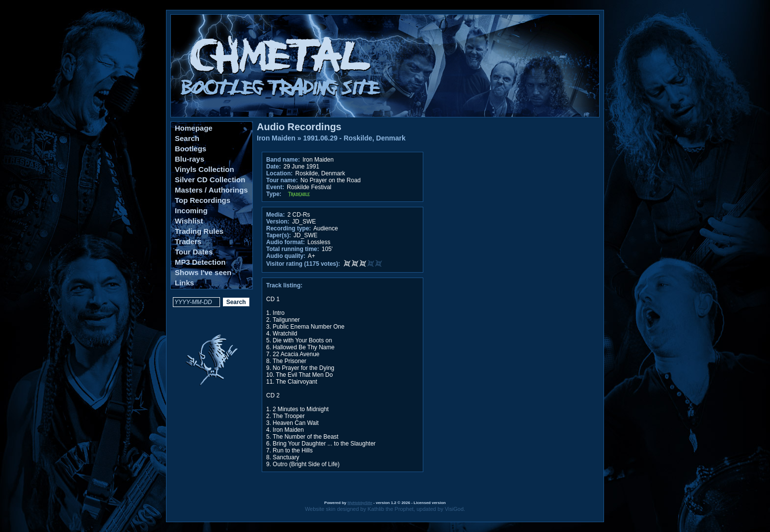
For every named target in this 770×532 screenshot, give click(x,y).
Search (187, 138)
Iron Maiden (276, 138)
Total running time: (293, 249)
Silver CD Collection (210, 180)
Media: (275, 215)
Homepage (194, 128)
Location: (279, 173)
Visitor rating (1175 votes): (303, 264)
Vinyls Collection (205, 169)
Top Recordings (203, 200)
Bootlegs (191, 149)
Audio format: (286, 242)
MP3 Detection (200, 262)
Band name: (283, 160)
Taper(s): (278, 235)
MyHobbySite (360, 503)
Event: (275, 187)
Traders (188, 241)
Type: (274, 194)
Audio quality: (286, 256)
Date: (274, 167)
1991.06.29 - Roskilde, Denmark (354, 138)
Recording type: (289, 228)
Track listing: (284, 285)
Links (184, 283)
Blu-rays (190, 159)
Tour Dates (194, 252)
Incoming (191, 210)
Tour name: (282, 180)
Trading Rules (199, 231)
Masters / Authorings (211, 190)
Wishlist (189, 221)
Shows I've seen (203, 272)
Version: (278, 222)
